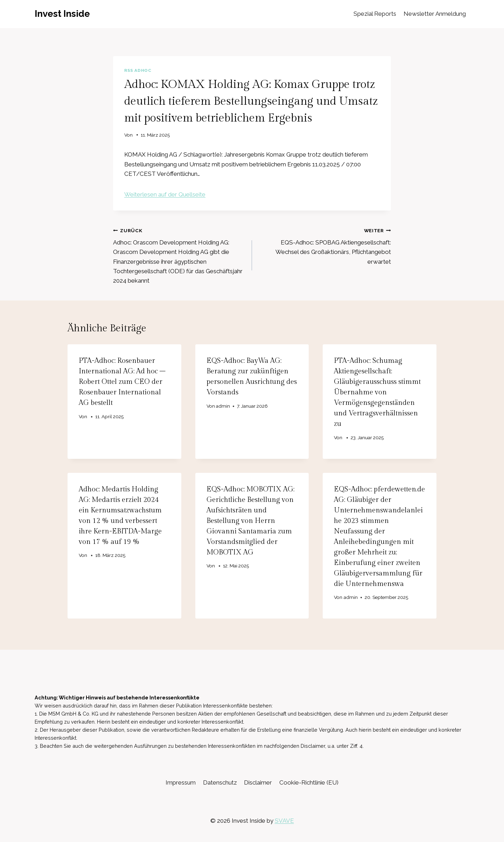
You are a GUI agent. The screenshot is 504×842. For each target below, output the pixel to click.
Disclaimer (258, 782)
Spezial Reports (375, 14)
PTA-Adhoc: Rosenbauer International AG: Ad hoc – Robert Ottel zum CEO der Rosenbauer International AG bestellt (122, 382)
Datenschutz (220, 782)
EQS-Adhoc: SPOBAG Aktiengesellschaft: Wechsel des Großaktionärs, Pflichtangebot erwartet (324, 245)
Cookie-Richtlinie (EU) (309, 782)
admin (223, 406)
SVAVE (284, 821)
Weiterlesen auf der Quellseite (165, 194)
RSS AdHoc (138, 70)
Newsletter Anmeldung (435, 14)
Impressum (181, 782)
